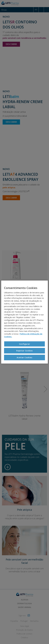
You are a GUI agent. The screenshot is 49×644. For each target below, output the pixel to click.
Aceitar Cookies (24, 357)
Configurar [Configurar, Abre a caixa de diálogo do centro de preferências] (25, 344)
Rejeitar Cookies (24, 351)
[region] (24, 322)
